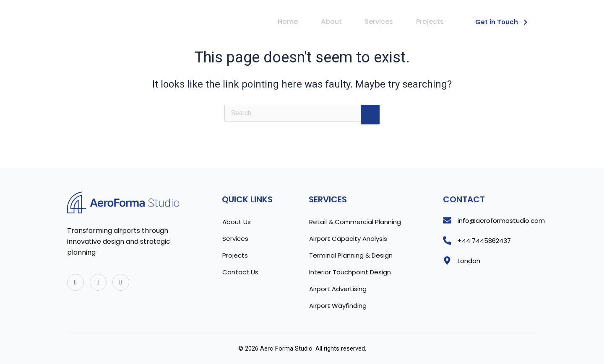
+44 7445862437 (484, 241)
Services (378, 22)
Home (286, 22)
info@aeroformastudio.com (501, 221)
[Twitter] (75, 282)
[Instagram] (121, 282)
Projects (430, 22)
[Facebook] (98, 282)
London (469, 261)
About (330, 22)
